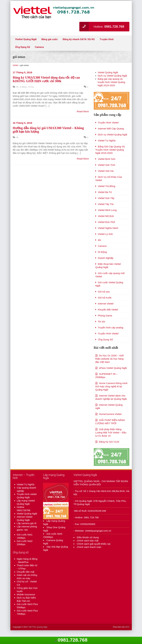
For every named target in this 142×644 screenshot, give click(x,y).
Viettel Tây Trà (106, 211)
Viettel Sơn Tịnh (107, 171)
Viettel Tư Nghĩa (107, 147)
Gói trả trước (105, 304)
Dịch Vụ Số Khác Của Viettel (109, 185)
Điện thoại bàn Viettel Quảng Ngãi (108, 272)
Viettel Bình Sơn (107, 165)
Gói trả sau (104, 298)
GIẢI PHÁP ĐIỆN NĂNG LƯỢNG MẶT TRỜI (110, 428)
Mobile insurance (26, 607)
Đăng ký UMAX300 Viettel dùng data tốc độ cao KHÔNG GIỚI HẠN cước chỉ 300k (46, 79)
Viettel (15, 65)
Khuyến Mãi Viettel (108, 316)
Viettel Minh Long (107, 217)
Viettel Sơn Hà (106, 177)
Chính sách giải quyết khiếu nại (94, 557)
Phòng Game (105, 322)
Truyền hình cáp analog (111, 334)
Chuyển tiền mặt (26, 585)
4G (17, 87)
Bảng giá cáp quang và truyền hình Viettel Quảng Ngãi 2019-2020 (111, 82)
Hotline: (102, 26)
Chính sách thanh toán (89, 560)
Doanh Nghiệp (106, 264)
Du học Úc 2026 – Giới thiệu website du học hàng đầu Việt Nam (110, 365)
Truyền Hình (107, 39)
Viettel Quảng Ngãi (26, 39)
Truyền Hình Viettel (108, 129)
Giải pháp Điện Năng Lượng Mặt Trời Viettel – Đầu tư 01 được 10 (111, 439)
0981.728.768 (73, 640)
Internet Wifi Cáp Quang (111, 135)
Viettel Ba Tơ (105, 199)
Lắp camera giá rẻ (27, 536)
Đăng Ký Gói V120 (109, 448)
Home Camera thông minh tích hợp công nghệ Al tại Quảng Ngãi (111, 393)
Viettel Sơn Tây (106, 205)
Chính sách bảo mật (88, 553)
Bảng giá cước (50, 39)
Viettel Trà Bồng (107, 193)
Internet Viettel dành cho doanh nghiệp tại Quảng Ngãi (111, 404)
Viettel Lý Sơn (105, 240)
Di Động (23, 87)
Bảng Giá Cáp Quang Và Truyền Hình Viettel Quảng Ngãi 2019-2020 (110, 156)
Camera (39, 47)
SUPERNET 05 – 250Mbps (107, 382)
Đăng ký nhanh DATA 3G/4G (79, 39)
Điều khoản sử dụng (88, 550)
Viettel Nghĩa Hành (108, 234)
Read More (83, 111)
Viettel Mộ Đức (106, 223)
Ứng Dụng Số (23, 47)
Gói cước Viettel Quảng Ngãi (109, 290)
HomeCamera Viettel (110, 421)
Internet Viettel (106, 310)
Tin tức (31, 87)
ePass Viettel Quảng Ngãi (113, 374)
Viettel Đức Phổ (106, 228)
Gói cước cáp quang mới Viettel (110, 281)
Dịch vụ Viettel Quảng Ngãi (112, 76)
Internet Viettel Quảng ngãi (109, 413)
